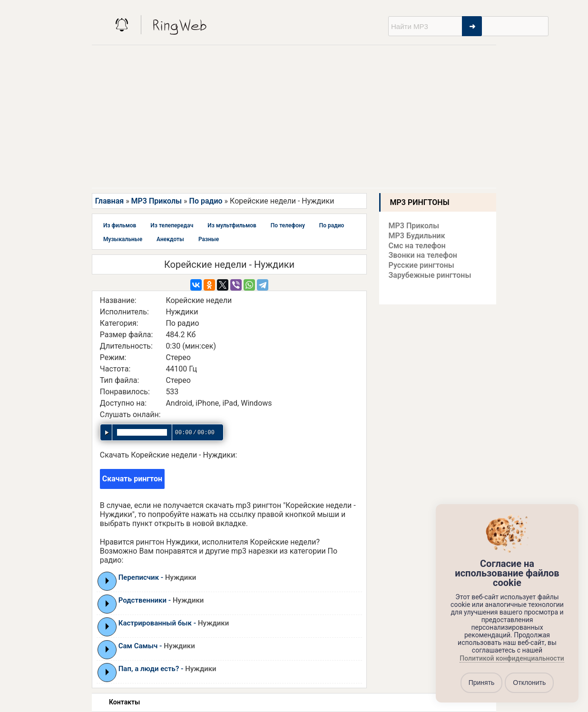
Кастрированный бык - (174, 623)
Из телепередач (172, 225)
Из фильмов (120, 225)
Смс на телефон (417, 246)
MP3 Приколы (157, 201)
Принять (482, 683)
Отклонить (529, 683)
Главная (109, 201)
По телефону (288, 225)
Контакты (124, 702)
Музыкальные (123, 239)
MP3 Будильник (417, 236)
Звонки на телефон (423, 255)
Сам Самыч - (157, 646)
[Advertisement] (294, 117)
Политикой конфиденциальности (512, 658)
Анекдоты (170, 239)
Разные (209, 239)
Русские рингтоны (421, 265)
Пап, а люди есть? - (167, 669)
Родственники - (161, 600)
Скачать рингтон (132, 479)
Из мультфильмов (232, 225)
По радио (206, 201)
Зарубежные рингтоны (430, 275)
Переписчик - (157, 577)
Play (107, 581)
